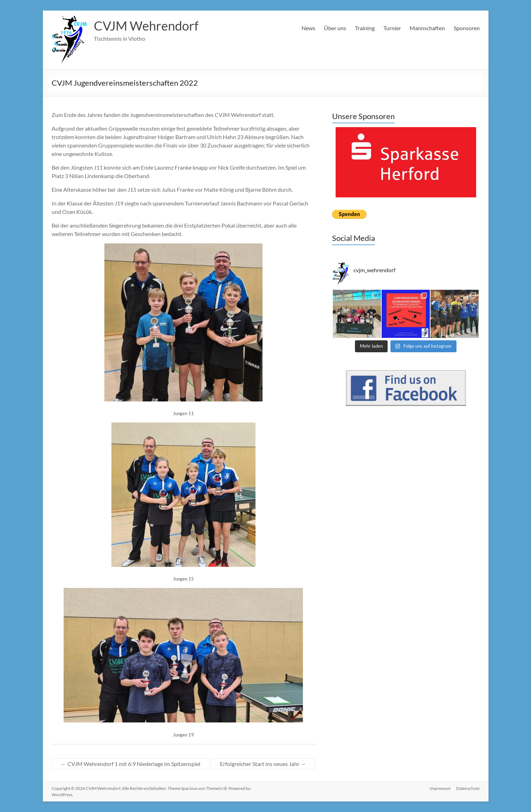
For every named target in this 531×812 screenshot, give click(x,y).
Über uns (335, 28)
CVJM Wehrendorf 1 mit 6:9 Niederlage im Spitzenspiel (131, 764)
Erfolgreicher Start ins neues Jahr (263, 764)
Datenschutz (468, 788)
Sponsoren (467, 28)
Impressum (440, 788)
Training (365, 28)
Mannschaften (427, 28)
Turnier (392, 28)
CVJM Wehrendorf (146, 26)
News (308, 28)
